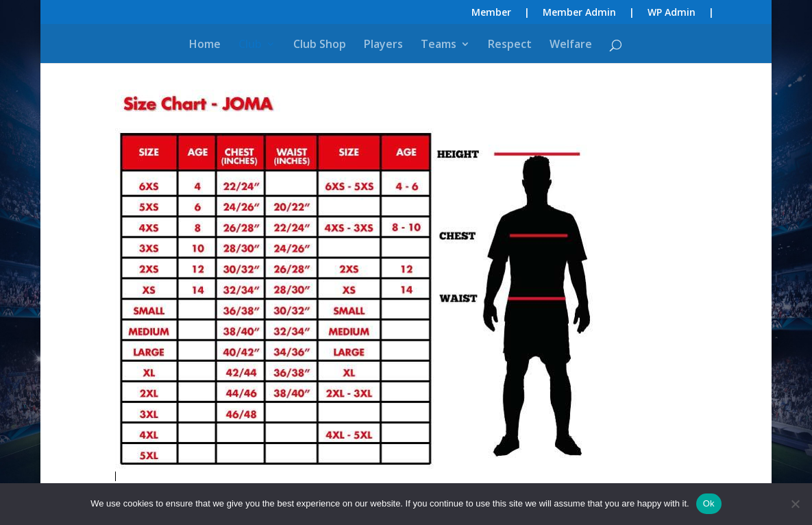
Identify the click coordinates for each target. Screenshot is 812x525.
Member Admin (579, 13)
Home (205, 45)
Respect (510, 45)
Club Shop (320, 45)
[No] (795, 504)
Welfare (571, 45)
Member (491, 13)
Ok (709, 503)
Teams (439, 45)
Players (383, 45)
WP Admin (672, 13)
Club (250, 45)
